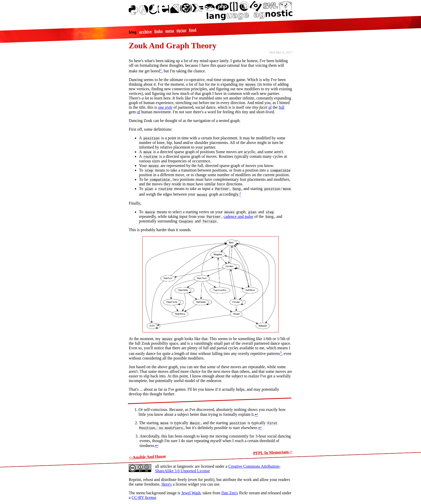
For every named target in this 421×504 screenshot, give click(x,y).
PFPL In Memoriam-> (273, 452)
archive (145, 32)
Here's (167, 484)
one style (165, 107)
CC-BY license (144, 497)
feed (192, 30)
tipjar (181, 30)
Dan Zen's (230, 493)
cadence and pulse (238, 216)
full (282, 107)
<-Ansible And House (147, 457)
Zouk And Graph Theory (173, 46)
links (159, 31)
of (270, 107)
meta (169, 31)
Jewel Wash (191, 493)
